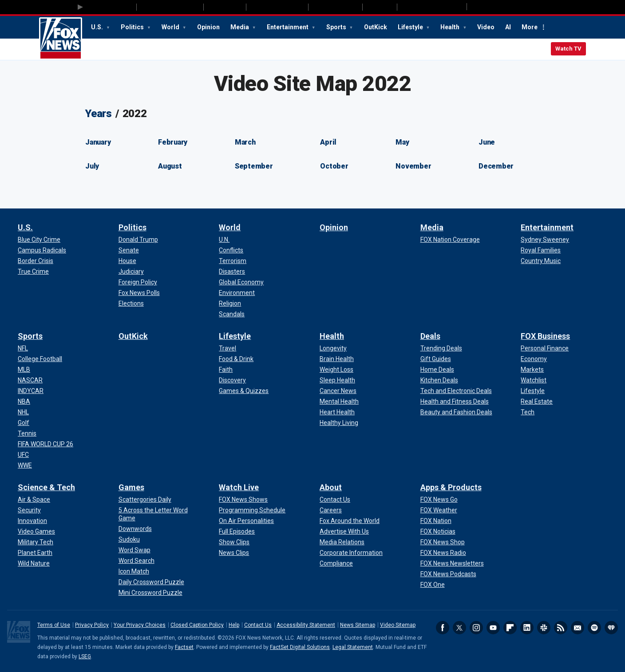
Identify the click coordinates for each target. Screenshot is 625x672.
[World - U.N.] (224, 240)
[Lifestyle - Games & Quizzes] (244, 391)
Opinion (208, 27)
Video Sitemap (398, 625)
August (170, 166)
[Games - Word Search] (136, 561)
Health (451, 27)
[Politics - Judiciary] (131, 271)
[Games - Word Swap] (134, 550)
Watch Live (239, 487)
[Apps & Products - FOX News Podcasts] (448, 574)
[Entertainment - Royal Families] (541, 250)
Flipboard (510, 628)
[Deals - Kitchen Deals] (439, 380)
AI (508, 27)
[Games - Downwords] (135, 529)
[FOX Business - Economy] (534, 359)
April (328, 142)
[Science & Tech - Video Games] (36, 531)
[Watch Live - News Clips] (234, 553)
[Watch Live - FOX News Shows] (243, 499)
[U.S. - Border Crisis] (36, 261)
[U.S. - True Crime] (33, 271)
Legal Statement (353, 647)
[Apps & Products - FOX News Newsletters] (452, 563)
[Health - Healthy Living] (339, 423)
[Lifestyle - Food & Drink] (236, 359)
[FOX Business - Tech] (528, 412)
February (173, 142)
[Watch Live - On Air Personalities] (246, 521)
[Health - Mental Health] (339, 401)
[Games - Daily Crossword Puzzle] (151, 582)
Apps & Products (451, 487)
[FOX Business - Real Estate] (537, 401)
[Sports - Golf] (24, 423)
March (245, 142)
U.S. (98, 27)
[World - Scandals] (232, 314)
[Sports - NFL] (23, 348)
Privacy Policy (92, 625)
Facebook (443, 628)
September (254, 166)
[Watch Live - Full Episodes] (237, 531)
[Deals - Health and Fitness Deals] (455, 401)
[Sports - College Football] (40, 359)
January (98, 142)
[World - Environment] (237, 293)
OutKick (376, 27)
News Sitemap (358, 625)
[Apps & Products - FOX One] (433, 585)
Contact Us (258, 625)
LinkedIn (527, 628)
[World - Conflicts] (231, 250)
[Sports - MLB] (24, 369)
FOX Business (545, 336)
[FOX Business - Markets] (532, 369)
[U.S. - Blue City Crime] (39, 240)
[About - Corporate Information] (351, 553)
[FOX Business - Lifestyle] (533, 391)
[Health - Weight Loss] (336, 369)
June (487, 142)
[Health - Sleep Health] (337, 380)
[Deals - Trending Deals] (441, 348)
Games (131, 487)
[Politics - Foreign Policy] (138, 282)
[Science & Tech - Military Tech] (36, 542)
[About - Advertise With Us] (344, 531)
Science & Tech (46, 487)
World (171, 27)
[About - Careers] (331, 510)
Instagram (476, 628)
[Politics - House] (127, 261)
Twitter (459, 628)
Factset (184, 647)
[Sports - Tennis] (27, 433)
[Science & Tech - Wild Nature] (34, 563)
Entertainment (288, 27)
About (331, 487)
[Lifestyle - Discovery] (232, 380)
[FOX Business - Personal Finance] (545, 348)
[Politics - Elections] (131, 303)
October (334, 166)
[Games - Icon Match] (134, 571)
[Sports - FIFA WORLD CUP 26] (45, 444)
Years (99, 114)
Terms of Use (54, 625)
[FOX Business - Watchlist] (534, 380)
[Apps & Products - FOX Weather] (439, 510)
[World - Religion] (230, 303)
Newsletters (578, 628)
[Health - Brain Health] (337, 359)
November (413, 166)
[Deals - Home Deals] (437, 369)
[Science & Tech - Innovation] (32, 521)
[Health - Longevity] (333, 348)
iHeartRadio (611, 628)
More (530, 27)
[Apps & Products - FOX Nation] (436, 521)
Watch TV (568, 49)
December (496, 166)
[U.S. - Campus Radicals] (42, 250)
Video (486, 27)
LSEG (85, 656)
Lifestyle (411, 27)
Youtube (493, 628)
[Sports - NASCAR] (30, 380)
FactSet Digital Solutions (300, 647)
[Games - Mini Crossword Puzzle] (150, 593)
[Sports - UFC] (23, 455)
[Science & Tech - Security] (29, 510)
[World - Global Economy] (241, 282)
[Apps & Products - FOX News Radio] (443, 553)
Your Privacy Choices (140, 625)
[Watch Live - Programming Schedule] (252, 510)
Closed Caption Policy (197, 625)
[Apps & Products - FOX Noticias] (438, 531)
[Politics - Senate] (129, 250)
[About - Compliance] (336, 563)
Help (234, 625)
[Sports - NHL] (23, 412)
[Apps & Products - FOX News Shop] (443, 542)
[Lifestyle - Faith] (226, 369)
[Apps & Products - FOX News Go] (439, 499)
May (402, 142)
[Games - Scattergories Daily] (145, 499)
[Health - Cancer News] (338, 391)
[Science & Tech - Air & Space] (34, 499)
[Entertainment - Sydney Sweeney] (545, 240)
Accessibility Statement (306, 625)
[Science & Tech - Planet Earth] (35, 553)
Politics (133, 27)
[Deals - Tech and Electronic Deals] (456, 391)
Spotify (594, 628)
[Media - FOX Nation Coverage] (450, 240)
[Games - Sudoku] (129, 539)
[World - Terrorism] (233, 261)
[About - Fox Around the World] (350, 521)
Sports (337, 27)
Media (240, 27)
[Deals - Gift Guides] (436, 359)
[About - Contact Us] (335, 499)
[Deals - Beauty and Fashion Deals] (456, 412)
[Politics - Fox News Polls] (139, 293)
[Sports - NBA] (24, 401)
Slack (544, 628)
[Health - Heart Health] (337, 412)
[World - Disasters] (232, 271)
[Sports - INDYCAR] (31, 391)
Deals (430, 336)
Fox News (61, 39)
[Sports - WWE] (25, 465)
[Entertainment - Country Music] (541, 261)
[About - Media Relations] (342, 542)
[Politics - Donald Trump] (138, 240)
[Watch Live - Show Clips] (234, 542)
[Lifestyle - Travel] (227, 348)
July (92, 166)
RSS (561, 628)
